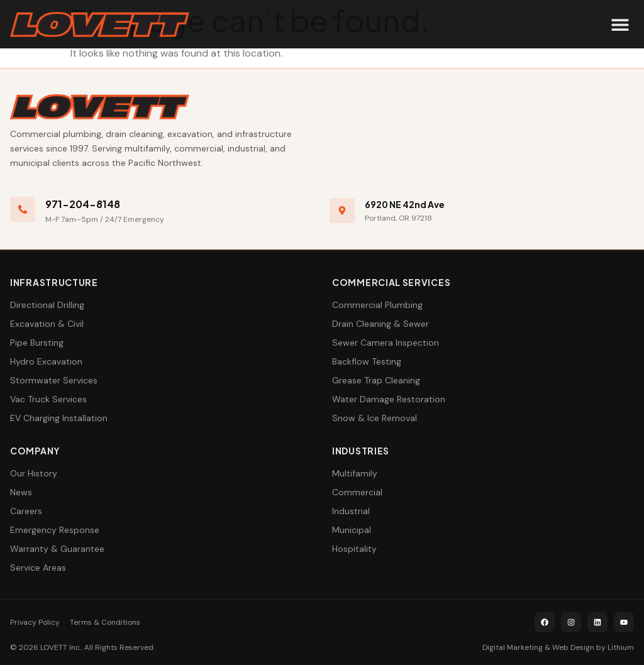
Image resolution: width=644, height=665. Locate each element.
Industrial (351, 511)
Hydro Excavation (46, 361)
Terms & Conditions (105, 622)
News (21, 492)
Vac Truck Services (48, 399)
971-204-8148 (83, 204)
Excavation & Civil (47, 324)
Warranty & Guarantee (57, 549)
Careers (26, 511)
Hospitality (354, 549)
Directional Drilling (47, 305)
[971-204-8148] (23, 209)
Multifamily (355, 473)
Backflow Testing (367, 361)
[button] (620, 24)
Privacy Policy (35, 622)
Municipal (352, 530)
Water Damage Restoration (389, 399)
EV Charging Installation (59, 418)
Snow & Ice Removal (375, 418)
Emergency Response (55, 530)
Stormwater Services (54, 380)
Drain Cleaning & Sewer (380, 324)
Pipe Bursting (37, 343)
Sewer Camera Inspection (386, 343)
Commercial (357, 492)
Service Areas (38, 568)
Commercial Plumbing (377, 305)
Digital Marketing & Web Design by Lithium (558, 647)
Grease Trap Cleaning (376, 380)
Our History (34, 473)
